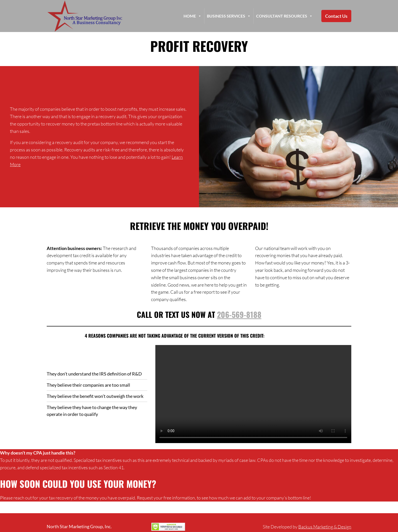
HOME (193, 16)
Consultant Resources (284, 16)
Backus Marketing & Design (325, 527)
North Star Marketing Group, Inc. (79, 526)
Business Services (229, 16)
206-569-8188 (239, 314)
